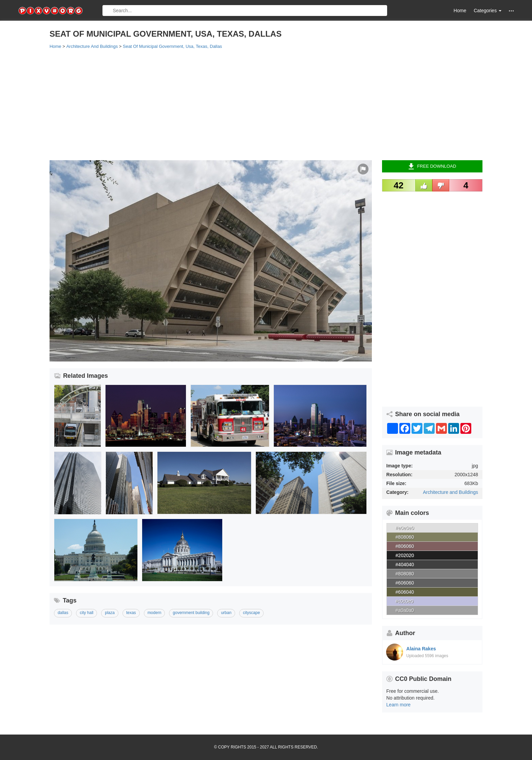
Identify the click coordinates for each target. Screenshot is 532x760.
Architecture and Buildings (450, 492)
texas (131, 613)
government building (191, 613)
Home (460, 11)
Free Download (432, 166)
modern (155, 613)
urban (226, 613)
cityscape (251, 613)
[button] (511, 11)
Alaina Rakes (421, 649)
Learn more (399, 705)
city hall (87, 613)
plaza (110, 613)
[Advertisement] (253, 104)
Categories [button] (488, 11)
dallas (63, 613)
